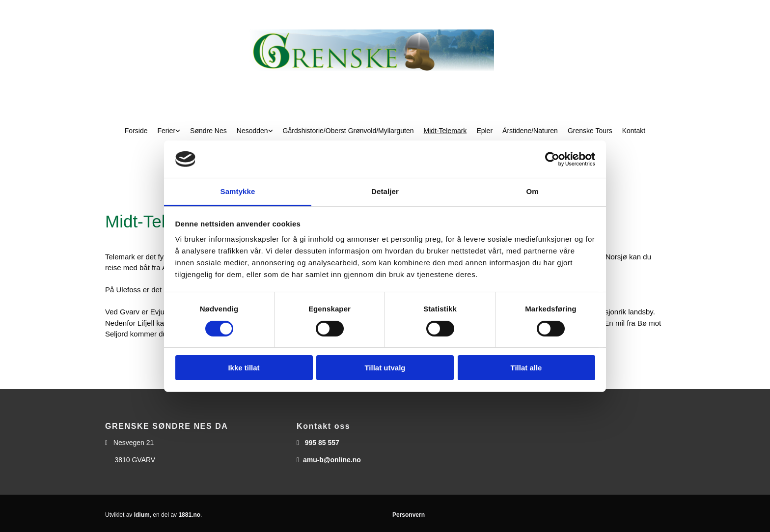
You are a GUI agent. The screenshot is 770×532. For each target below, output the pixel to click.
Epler (484, 131)
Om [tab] (532, 191)
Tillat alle (526, 368)
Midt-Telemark (445, 131)
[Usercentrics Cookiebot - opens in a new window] (552, 159)
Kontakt (634, 131)
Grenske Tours (590, 131)
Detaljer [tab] (385, 191)
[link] (169, 131)
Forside (136, 131)
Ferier (167, 131)
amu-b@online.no (332, 460)
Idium (142, 515)
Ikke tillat (244, 368)
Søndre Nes (208, 131)
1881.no (189, 515)
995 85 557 (322, 443)
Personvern (409, 515)
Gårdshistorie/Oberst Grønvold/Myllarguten (348, 131)
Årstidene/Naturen (530, 131)
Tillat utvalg (385, 368)
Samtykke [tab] (238, 191)
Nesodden (252, 131)
